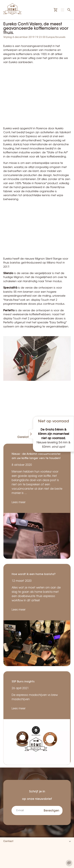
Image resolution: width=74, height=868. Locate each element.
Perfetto (9, 311)
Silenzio (8, 273)
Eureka (7, 46)
